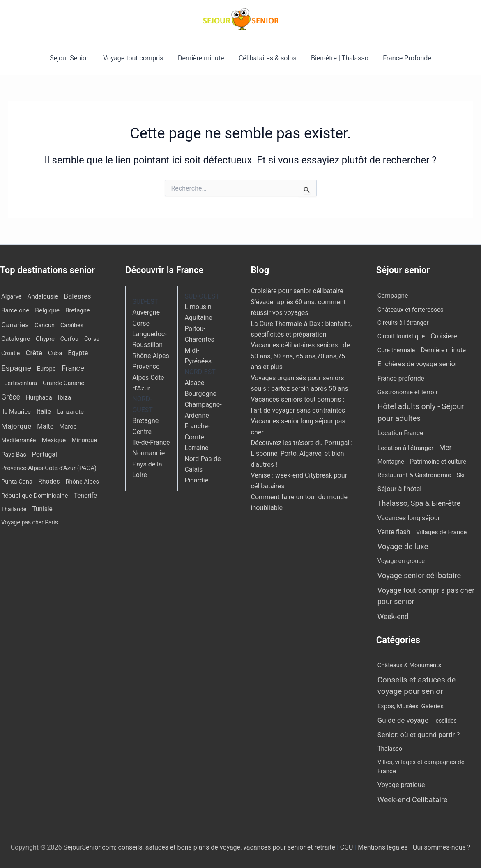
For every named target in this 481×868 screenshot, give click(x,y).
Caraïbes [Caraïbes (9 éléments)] (72, 325)
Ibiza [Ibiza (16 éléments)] (64, 397)
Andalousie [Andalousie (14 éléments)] (43, 296)
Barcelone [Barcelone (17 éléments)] (15, 310)
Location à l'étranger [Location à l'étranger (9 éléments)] (405, 448)
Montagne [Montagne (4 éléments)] (391, 462)
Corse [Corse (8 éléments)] (92, 339)
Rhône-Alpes (151, 356)
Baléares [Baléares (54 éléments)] (77, 296)
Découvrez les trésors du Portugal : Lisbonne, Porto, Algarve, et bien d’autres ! (302, 454)
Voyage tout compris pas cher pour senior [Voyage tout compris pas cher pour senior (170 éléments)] (426, 596)
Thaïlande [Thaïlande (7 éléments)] (14, 509)
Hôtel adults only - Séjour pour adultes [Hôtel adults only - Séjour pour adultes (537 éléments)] (421, 412)
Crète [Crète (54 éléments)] (34, 353)
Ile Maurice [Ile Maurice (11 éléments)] (16, 412)
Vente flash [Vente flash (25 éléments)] (394, 532)
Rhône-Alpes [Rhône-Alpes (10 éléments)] (82, 482)
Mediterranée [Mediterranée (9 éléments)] (18, 440)
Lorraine (196, 448)
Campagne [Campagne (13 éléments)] (393, 296)
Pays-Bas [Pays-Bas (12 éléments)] (14, 455)
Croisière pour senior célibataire (297, 291)
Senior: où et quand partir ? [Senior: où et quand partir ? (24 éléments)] (419, 735)
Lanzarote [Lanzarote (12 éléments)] (70, 412)
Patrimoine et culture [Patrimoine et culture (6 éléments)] (438, 462)
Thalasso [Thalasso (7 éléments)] (390, 749)
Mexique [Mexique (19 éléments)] (54, 440)
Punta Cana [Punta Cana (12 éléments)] (17, 482)
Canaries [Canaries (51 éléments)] (15, 325)
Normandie (148, 453)
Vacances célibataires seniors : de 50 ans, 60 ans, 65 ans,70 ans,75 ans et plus (300, 356)
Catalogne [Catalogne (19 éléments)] (16, 339)
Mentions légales (383, 847)
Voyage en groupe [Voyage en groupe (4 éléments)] (401, 561)
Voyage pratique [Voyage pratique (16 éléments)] (401, 785)
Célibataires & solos (267, 58)
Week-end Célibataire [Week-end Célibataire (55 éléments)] (413, 800)
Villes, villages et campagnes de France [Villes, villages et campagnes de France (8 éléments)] (421, 767)
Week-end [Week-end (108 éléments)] (393, 617)
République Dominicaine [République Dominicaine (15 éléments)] (35, 496)
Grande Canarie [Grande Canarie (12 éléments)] (63, 383)
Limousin (198, 307)
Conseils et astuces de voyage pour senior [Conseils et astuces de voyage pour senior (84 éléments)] (417, 686)
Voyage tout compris (135, 58)
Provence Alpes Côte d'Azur (148, 377)
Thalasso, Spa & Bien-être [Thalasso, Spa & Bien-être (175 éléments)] (419, 503)
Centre (142, 432)
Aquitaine (198, 318)
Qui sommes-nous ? (441, 847)
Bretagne (145, 421)
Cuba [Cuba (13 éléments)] (55, 353)
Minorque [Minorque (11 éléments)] (84, 440)
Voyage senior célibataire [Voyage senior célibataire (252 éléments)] (419, 575)
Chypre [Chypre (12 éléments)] (45, 339)
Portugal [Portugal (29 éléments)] (45, 454)
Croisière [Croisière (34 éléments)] (444, 336)
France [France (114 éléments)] (73, 368)
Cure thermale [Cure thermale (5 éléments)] (396, 350)
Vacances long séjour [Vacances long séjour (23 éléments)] (409, 518)
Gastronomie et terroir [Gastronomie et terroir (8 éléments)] (408, 392)
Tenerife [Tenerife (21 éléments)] (85, 495)
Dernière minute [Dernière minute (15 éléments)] (443, 350)
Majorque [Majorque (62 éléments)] (16, 426)
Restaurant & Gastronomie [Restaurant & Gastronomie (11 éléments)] (414, 475)
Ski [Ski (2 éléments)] (461, 475)
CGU (348, 847)
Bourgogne (200, 394)
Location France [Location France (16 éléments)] (400, 433)
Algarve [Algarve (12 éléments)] (12, 296)
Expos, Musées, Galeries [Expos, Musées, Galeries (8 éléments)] (411, 706)
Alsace (194, 383)
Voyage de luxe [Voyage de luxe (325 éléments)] (403, 547)
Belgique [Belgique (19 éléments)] (47, 310)
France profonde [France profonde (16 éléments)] (401, 378)
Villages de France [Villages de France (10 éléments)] (442, 532)
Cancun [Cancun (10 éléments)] (45, 325)
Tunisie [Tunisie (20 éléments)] (42, 509)
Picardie (196, 480)
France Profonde (404, 58)
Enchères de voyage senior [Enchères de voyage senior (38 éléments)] (418, 364)
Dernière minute (202, 58)
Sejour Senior (72, 58)
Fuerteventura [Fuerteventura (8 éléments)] (19, 383)
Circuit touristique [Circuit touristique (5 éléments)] (401, 336)
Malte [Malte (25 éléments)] (45, 426)
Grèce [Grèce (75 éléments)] (11, 397)
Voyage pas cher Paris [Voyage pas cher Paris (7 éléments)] (30, 522)
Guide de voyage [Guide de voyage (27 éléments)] (403, 720)
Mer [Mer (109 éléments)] (445, 448)
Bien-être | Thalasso (338, 58)
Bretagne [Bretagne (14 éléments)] (78, 310)
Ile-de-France (151, 442)
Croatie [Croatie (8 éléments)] (10, 353)
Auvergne (146, 312)
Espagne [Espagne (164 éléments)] (16, 368)
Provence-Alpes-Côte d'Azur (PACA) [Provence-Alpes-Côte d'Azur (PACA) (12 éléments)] (49, 468)
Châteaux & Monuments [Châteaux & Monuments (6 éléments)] (410, 665)
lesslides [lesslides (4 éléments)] (445, 721)
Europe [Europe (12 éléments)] (46, 369)
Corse (141, 323)
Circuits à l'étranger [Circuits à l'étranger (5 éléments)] (403, 323)
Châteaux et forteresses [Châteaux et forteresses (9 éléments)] (411, 310)
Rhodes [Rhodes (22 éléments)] (49, 481)
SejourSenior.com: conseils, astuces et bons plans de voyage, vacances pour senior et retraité (200, 847)
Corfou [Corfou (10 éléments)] (69, 339)
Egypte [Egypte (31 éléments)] (78, 353)
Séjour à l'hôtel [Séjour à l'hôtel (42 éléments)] (400, 489)
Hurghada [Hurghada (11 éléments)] (39, 397)
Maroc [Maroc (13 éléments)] (68, 427)
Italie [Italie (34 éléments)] (44, 412)
